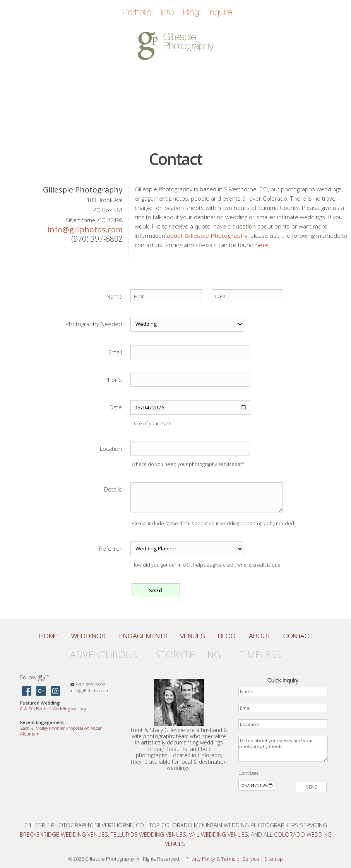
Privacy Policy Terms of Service (222, 859)
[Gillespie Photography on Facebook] (27, 692)
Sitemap (274, 859)
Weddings (88, 636)
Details (113, 489)
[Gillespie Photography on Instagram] (55, 692)
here (262, 245)
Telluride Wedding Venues (148, 834)
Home (49, 636)
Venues (193, 636)
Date (116, 407)
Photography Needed (94, 324)
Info (167, 12)
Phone (113, 380)
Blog (191, 12)
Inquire (220, 12)
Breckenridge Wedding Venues (64, 834)
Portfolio (137, 12)
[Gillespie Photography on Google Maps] (41, 692)
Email (115, 352)
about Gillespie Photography (207, 235)
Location (111, 449)
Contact (298, 636)
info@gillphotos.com (85, 229)
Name (114, 296)
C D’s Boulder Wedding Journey (53, 709)
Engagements (143, 636)
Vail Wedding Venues (218, 834)
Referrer (110, 548)
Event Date (248, 773)
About (260, 636)
